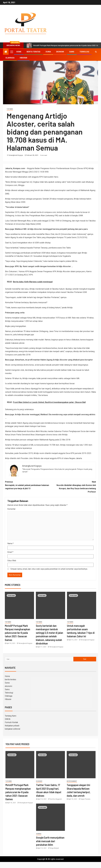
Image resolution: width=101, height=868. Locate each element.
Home (19, 52)
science (39, 834)
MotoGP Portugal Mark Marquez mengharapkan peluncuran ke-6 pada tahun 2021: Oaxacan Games (17, 633)
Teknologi (84, 52)
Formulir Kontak (11, 722)
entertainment (72, 781)
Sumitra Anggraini (56, 799)
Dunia (48, 52)
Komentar (11, 509)
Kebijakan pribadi (12, 726)
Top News (10, 109)
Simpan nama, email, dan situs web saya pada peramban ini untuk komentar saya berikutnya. (49, 569)
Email (10, 552)
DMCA (8, 719)
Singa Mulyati (54, 848)
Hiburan (23, 58)
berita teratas (33, 52)
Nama (10, 543)
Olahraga (10, 58)
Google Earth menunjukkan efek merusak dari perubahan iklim (50, 841)
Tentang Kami (11, 716)
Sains (72, 52)
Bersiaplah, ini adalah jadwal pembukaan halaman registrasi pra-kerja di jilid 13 (28, 485)
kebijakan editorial (12, 729)
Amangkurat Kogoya (16, 155)
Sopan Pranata (85, 799)
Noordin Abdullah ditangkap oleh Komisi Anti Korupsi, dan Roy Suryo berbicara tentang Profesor (73, 487)
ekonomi (60, 52)
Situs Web (12, 561)
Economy (39, 781)
